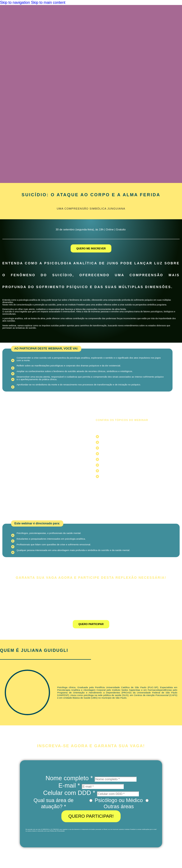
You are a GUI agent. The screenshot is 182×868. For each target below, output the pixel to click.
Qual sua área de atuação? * (53, 803)
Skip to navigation (16, 2)
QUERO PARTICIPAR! (91, 816)
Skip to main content (48, 2)
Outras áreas (119, 806)
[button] (46, 349)
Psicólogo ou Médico (119, 800)
